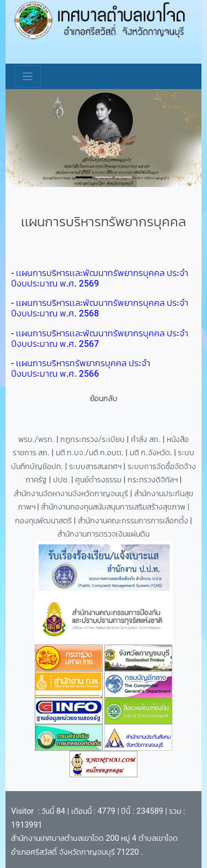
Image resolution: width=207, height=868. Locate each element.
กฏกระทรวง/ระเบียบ (92, 440)
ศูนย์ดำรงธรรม (99, 480)
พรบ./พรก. (36, 440)
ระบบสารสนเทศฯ (96, 467)
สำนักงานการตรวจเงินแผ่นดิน (104, 534)
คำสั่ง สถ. (146, 440)
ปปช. (62, 480)
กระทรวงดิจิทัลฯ (154, 480)
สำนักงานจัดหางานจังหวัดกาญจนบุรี (72, 494)
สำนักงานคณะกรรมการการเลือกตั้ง (133, 521)
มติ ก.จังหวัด (150, 453)
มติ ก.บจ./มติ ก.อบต (89, 453)
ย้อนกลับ (104, 399)
